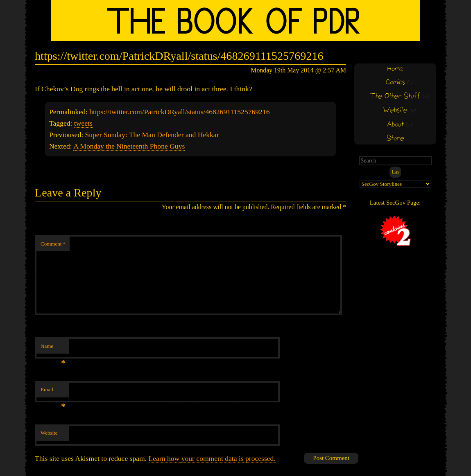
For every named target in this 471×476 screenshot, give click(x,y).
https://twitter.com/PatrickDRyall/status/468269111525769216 (179, 112)
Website (49, 433)
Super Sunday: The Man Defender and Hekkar (152, 135)
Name (53, 349)
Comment (53, 244)
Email (53, 392)
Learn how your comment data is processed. (212, 458)
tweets (83, 123)
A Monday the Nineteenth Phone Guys (129, 146)
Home (395, 69)
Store (395, 139)
